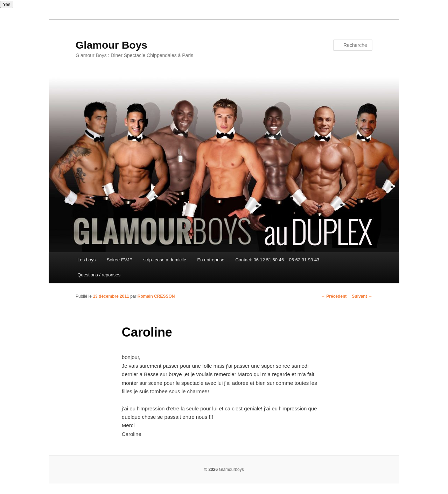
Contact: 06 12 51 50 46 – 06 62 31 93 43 (277, 260)
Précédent (334, 296)
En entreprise (211, 260)
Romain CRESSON (156, 296)
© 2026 (211, 470)
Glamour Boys (111, 45)
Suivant (362, 296)
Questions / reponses (99, 275)
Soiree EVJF (120, 260)
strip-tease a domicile (165, 260)
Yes (7, 4)
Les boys (86, 260)
